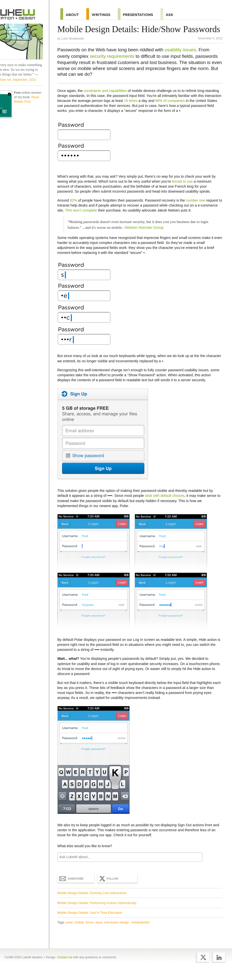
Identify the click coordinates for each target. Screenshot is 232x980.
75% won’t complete (102, 220)
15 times (151, 110)
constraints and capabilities (108, 100)
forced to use (185, 191)
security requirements (115, 66)
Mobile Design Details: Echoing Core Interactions (95, 903)
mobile (82, 932)
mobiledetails (143, 932)
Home (26, 14)
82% (76, 210)
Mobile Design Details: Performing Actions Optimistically (100, 912)
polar (72, 932)
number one (199, 210)
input (102, 932)
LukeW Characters (26, 41)
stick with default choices (168, 505)
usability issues (183, 59)
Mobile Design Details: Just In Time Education (93, 922)
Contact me (65, 968)
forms (93, 932)
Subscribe (75, 888)
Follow (111, 888)
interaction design (120, 932)
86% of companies (191, 110)
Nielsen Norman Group (147, 237)
